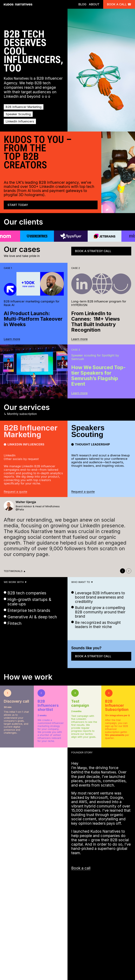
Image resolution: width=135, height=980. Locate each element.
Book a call (81, 868)
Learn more (12, 339)
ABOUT (94, 4)
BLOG (82, 4)
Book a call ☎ (119, 4)
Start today (18, 205)
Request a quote (15, 492)
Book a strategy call (93, 251)
